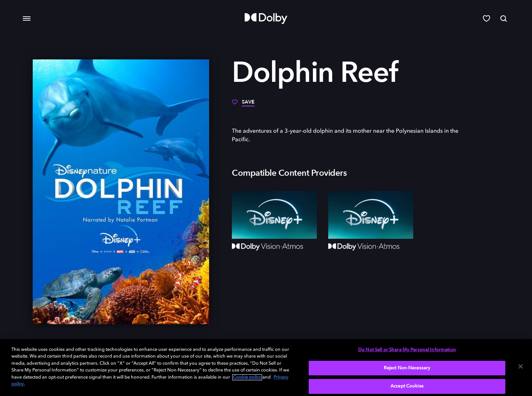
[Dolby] (266, 19)
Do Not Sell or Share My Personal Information (407, 350)
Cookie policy (247, 377)
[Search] (504, 19)
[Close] (521, 366)
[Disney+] (274, 215)
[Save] (243, 105)
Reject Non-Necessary (407, 368)
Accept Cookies (407, 386)
